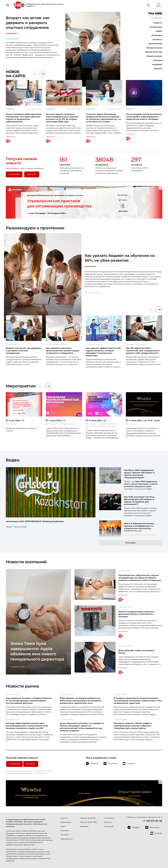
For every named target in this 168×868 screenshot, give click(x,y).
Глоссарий (109, 826)
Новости (158, 23)
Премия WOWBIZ (154, 56)
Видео (159, 31)
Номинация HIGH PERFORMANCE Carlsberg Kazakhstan (35, 521)
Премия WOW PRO (153, 52)
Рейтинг (158, 69)
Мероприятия (155, 44)
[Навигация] (7, 5)
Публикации (12, 39)
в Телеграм (14, 174)
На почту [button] (32, 174)
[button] (158, 5)
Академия (157, 65)
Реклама (158, 60)
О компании (109, 818)
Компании (157, 35)
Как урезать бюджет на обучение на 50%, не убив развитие (120, 258)
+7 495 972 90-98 (152, 821)
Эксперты (157, 40)
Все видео (131, 543)
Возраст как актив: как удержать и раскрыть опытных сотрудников (28, 23)
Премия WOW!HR (154, 48)
